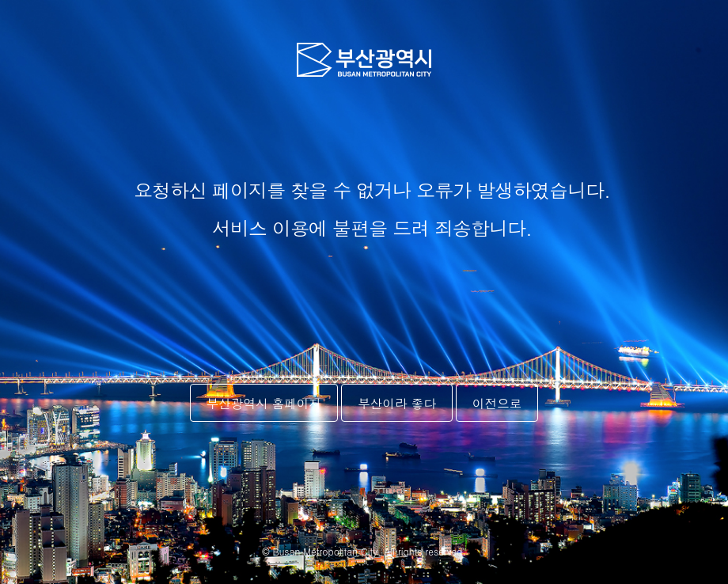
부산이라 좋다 (397, 403)
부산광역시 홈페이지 (264, 403)
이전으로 (497, 403)
